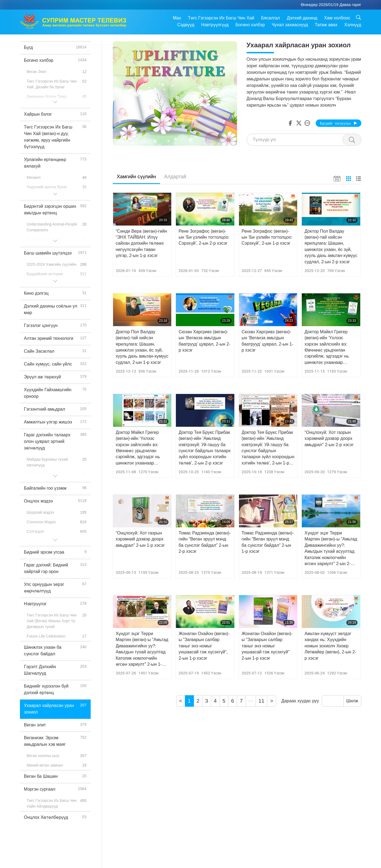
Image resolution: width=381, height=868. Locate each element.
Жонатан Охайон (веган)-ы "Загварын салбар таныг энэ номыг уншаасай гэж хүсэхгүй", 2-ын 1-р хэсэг (204, 646)
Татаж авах (326, 25)
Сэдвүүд (186, 25)
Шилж (352, 701)
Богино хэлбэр (250, 25)
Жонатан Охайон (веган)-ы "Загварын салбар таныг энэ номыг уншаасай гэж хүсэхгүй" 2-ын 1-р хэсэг (267, 646)
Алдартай (175, 177)
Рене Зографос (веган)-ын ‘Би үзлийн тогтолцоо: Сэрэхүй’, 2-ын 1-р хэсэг (267, 237)
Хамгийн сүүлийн (137, 177)
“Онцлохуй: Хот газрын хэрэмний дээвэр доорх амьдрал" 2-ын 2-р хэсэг (329, 439)
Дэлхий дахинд (302, 18)
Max (177, 18)
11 (262, 701)
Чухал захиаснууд (290, 25)
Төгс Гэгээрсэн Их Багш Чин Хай (221, 18)
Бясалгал (271, 18)
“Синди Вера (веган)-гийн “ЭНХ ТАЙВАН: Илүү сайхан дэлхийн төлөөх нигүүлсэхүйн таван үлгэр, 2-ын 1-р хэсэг (141, 243)
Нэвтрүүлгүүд (215, 25)
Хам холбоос (337, 18)
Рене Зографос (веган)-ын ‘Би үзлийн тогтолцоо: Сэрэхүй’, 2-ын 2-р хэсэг (204, 237)
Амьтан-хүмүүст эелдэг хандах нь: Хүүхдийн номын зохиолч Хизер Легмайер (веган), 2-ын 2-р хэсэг (330, 646)
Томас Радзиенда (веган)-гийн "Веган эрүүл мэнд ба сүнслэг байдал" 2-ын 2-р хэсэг (205, 542)
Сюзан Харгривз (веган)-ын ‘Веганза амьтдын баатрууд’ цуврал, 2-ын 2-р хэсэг (204, 341)
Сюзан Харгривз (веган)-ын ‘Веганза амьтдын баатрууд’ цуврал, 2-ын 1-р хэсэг (268, 341)
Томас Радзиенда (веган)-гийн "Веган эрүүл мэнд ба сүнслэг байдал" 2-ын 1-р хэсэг (268, 542)
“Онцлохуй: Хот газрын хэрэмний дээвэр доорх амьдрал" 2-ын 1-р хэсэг (140, 539)
